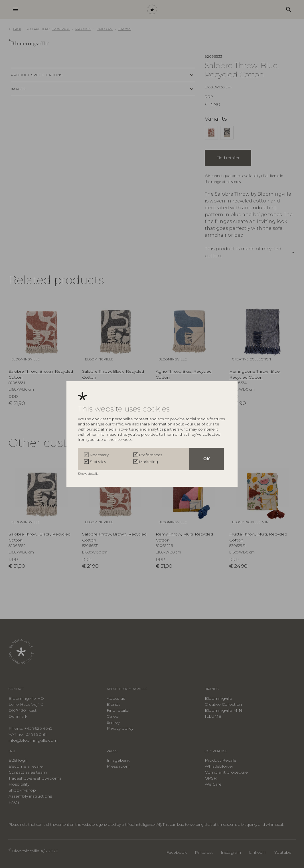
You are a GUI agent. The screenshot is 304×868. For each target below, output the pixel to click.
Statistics (98, 462)
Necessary (99, 455)
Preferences (151, 455)
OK (206, 459)
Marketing (149, 462)
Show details (89, 474)
